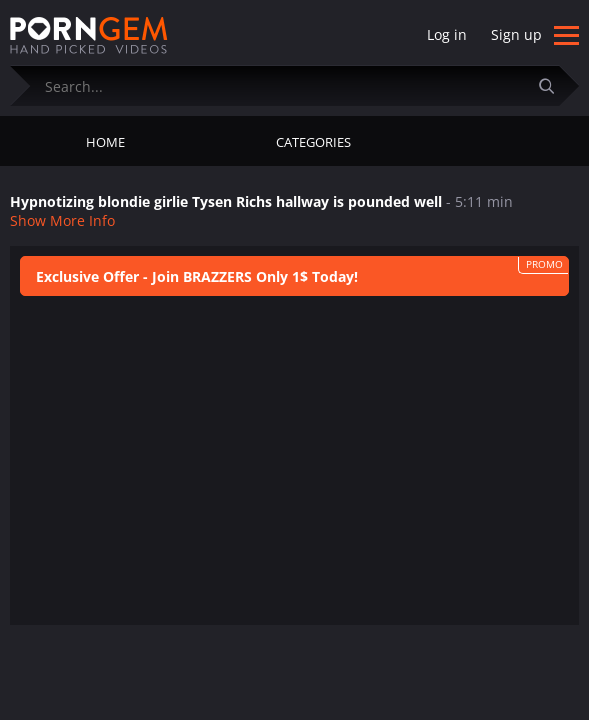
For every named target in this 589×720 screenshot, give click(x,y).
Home (105, 142)
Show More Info (62, 220)
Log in (447, 34)
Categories (313, 142)
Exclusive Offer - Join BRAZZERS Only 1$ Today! (197, 276)
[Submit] (554, 85)
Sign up (516, 34)
